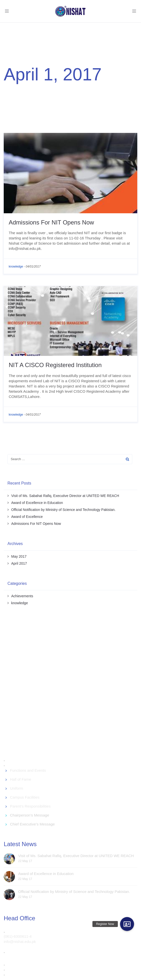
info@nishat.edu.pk (20, 942)
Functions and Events (28, 770)
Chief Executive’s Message (32, 824)
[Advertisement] (72, 686)
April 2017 (19, 563)
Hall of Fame (21, 779)
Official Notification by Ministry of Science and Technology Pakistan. (63, 510)
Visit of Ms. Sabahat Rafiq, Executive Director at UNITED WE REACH (65, 496)
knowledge (16, 267)
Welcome (13, 90)
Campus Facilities (25, 797)
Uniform (17, 788)
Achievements (22, 596)
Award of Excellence (27, 517)
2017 (31, 90)
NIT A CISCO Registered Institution (55, 365)
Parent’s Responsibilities (30, 806)
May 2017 (19, 556)
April (44, 90)
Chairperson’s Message (30, 815)
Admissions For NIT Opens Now (51, 222)
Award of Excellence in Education (37, 503)
